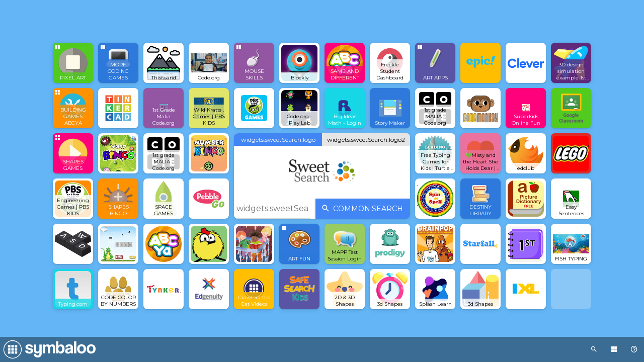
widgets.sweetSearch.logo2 (366, 140)
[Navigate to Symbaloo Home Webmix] (48, 349)
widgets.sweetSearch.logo (278, 140)
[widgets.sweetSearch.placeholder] (272, 209)
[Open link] (164, 63)
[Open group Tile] (73, 63)
